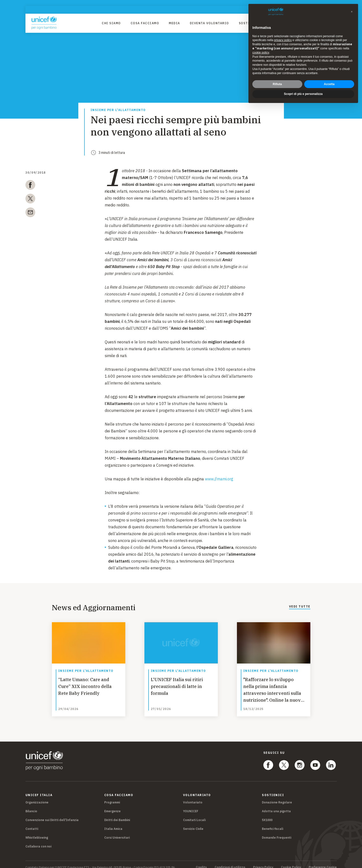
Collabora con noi (38, 841)
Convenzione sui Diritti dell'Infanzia (52, 814)
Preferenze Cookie (323, 862)
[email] (30, 213)
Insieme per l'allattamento (118, 110)
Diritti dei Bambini (117, 814)
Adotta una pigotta (276, 806)
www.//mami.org (219, 479)
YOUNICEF (191, 806)
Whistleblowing (37, 832)
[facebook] (30, 186)
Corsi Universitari (117, 832)
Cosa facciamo (145, 23)
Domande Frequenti (277, 832)
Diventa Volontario (210, 23)
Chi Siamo (111, 23)
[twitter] (30, 200)
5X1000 (267, 814)
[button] (352, 12)
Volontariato (193, 797)
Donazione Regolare (277, 797)
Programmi (112, 797)
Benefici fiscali (273, 823)
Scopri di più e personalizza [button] (303, 94)
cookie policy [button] (261, 53)
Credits (201, 862)
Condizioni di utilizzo (230, 862)
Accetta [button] (329, 84)
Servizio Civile (193, 823)
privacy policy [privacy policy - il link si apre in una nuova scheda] (283, 40)
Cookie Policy (291, 862)
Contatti (32, 823)
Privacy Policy (263, 862)
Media (175, 23)
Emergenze (112, 806)
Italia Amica (113, 823)
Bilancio (31, 806)
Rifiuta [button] (277, 84)
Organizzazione (37, 797)
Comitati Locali (194, 814)
